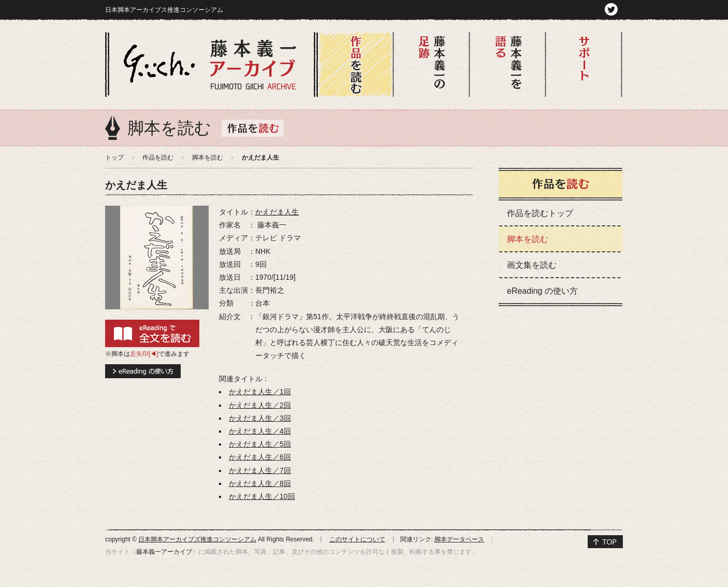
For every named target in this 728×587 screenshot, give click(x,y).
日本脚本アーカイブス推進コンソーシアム (164, 10)
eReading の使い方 (542, 291)
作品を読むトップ (540, 213)
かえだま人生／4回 (260, 431)
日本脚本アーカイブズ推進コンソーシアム (197, 539)
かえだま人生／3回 (260, 418)
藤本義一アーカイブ (164, 552)
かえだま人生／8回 (260, 483)
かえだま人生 (277, 212)
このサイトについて (357, 539)
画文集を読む (532, 265)
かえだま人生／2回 (260, 405)
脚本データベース (459, 539)
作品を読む (158, 158)
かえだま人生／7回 (260, 470)
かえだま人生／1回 (260, 392)
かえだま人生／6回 (260, 457)
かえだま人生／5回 (260, 444)
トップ (114, 158)
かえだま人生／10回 (262, 496)
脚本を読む (208, 158)
